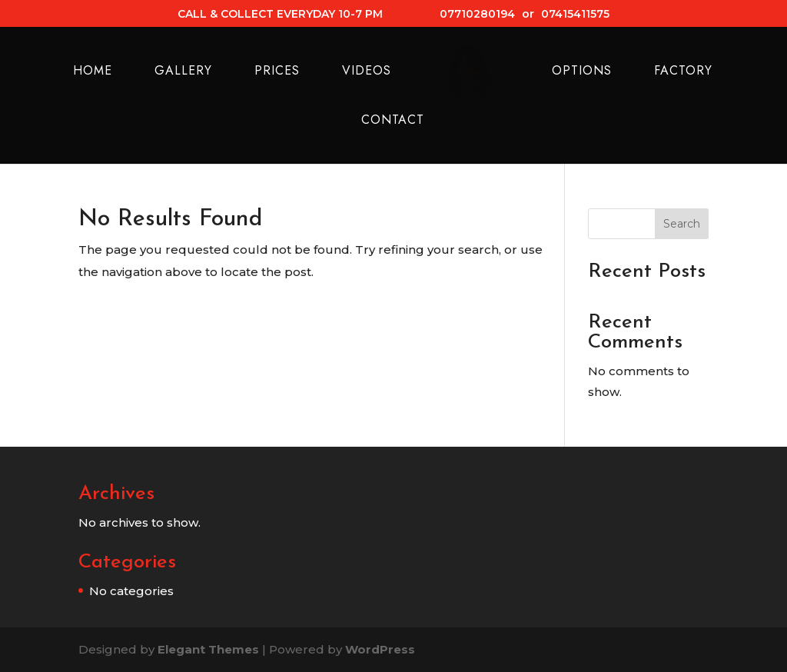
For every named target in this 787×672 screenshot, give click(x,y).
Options (582, 72)
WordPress (380, 649)
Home (93, 72)
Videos (367, 72)
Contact (393, 121)
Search (682, 224)
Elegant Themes (208, 649)
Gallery (183, 72)
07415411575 (575, 15)
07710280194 (477, 15)
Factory (683, 72)
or (528, 15)
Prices (277, 72)
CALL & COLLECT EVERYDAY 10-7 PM (280, 15)
